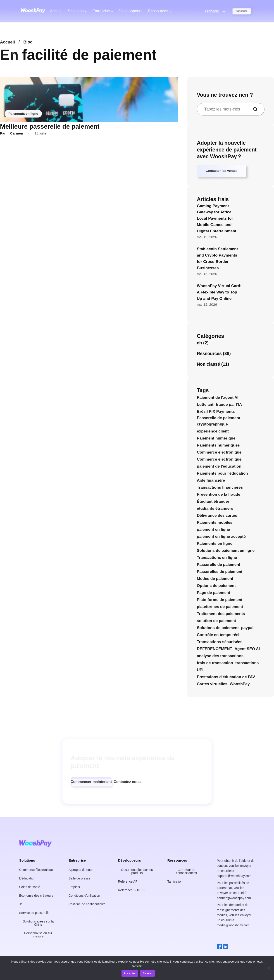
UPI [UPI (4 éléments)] (200, 671)
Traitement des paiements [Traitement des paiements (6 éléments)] (221, 615)
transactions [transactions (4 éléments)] (247, 664)
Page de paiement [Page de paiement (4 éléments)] (213, 593)
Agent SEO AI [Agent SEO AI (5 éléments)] (247, 650)
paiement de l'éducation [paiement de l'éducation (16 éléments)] (219, 467)
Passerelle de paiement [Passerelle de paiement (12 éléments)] (219, 565)
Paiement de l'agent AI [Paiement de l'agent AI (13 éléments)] (218, 398)
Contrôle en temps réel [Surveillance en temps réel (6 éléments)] (218, 636)
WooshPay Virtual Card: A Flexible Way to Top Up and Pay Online (219, 293)
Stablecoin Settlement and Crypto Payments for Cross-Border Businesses (217, 259)
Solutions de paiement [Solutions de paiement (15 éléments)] (218, 629)
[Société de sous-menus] (112, 11)
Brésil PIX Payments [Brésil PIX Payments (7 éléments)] (216, 412)
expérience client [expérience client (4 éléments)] (213, 432)
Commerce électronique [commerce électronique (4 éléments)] (219, 453)
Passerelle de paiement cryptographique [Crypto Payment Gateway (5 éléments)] (219, 422)
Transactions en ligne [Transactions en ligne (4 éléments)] (217, 558)
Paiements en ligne (24, 114)
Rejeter (148, 973)
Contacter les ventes (223, 172)
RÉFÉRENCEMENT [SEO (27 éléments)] (214, 650)
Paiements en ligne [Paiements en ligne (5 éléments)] (215, 544)
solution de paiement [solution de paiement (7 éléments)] (216, 622)
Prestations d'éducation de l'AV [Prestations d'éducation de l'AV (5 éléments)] (226, 678)
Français (212, 11)
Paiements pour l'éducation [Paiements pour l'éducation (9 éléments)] (222, 474)
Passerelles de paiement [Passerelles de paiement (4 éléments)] (220, 572)
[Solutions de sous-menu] (86, 11)
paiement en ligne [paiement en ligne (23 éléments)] (213, 530)
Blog (29, 42)
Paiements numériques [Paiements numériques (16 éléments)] (218, 446)
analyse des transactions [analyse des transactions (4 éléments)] (220, 657)
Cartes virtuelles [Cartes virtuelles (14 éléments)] (212, 685)
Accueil (56, 11)
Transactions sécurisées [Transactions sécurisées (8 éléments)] (220, 643)
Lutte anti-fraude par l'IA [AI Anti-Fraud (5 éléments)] (219, 405)
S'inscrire (242, 11)
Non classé (208, 365)
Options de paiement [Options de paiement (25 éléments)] (216, 586)
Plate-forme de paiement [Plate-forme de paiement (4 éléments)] (220, 601)
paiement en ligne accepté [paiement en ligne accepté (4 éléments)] (221, 537)
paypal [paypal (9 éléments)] (247, 629)
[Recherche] (257, 109)
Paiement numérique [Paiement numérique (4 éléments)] (216, 439)
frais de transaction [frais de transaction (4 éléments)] (215, 664)
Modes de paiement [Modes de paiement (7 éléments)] (215, 579)
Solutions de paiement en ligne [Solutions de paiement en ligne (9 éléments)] (226, 551)
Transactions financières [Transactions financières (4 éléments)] (220, 488)
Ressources (209, 354)
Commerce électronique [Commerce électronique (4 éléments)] (219, 460)
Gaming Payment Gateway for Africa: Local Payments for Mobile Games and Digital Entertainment (217, 219)
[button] (91, 783)
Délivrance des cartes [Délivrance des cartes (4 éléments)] (217, 516)
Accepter (130, 973)
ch (199, 344)
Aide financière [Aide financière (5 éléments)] (211, 481)
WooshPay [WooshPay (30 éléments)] (240, 685)
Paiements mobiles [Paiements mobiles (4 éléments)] (215, 523)
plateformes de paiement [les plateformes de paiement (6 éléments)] (220, 608)
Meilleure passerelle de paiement (50, 126)
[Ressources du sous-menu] (170, 11)
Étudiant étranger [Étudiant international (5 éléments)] (213, 502)
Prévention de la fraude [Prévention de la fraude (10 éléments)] (219, 495)
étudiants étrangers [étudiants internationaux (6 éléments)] (215, 509)
